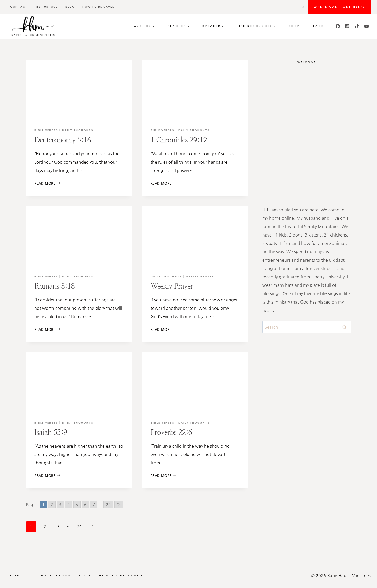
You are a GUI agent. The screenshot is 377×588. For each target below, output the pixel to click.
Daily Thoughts (78, 130)
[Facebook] (338, 26)
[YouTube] (367, 26)
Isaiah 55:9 (51, 432)
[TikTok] (357, 26)
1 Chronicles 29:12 (179, 140)
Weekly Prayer (200, 276)
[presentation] (79, 90)
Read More (47, 183)
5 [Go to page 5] (77, 505)
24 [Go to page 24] (108, 505)
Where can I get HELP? (340, 7)
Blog (70, 7)
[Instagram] (347, 26)
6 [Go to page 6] (85, 505)
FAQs (319, 26)
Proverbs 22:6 (171, 432)
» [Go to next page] (119, 505)
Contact (19, 7)
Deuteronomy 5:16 (63, 140)
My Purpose (47, 7)
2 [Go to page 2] (52, 505)
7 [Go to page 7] (94, 505)
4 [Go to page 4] (69, 505)
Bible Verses (46, 130)
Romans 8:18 (54, 286)
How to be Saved (99, 7)
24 (79, 527)
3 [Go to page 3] (60, 505)
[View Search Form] (303, 7)
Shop (294, 26)
